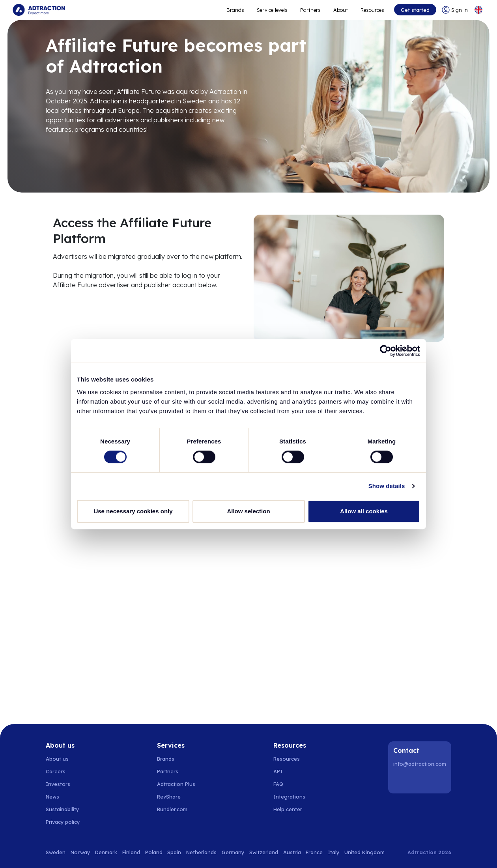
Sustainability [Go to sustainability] (62, 809)
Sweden (56, 852)
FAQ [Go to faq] (278, 784)
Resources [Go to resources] (372, 10)
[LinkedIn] (401, 781)
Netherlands (201, 852)
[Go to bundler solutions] (177, 809)
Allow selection (248, 511)
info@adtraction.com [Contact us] (420, 764)
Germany (233, 852)
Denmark (106, 852)
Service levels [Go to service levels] (272, 10)
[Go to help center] (292, 809)
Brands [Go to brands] (166, 759)
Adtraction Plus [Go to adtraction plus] (176, 784)
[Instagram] (421, 781)
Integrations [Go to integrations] (289, 797)
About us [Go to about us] (57, 759)
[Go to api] (292, 771)
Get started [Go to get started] (415, 10)
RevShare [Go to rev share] (169, 797)
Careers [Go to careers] (56, 771)
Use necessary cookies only (133, 511)
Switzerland (264, 852)
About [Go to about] (341, 10)
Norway (80, 852)
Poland (154, 852)
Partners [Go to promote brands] (310, 10)
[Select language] (478, 10)
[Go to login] (455, 10)
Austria (292, 852)
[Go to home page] (39, 10)
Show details (387, 486)
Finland (131, 852)
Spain (174, 852)
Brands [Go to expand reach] (235, 10)
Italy (334, 852)
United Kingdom (364, 852)
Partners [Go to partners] (168, 771)
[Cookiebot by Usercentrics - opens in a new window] (386, 351)
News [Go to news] (52, 797)
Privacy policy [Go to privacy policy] (63, 822)
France (314, 852)
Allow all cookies (364, 511)
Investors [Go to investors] (58, 784)
